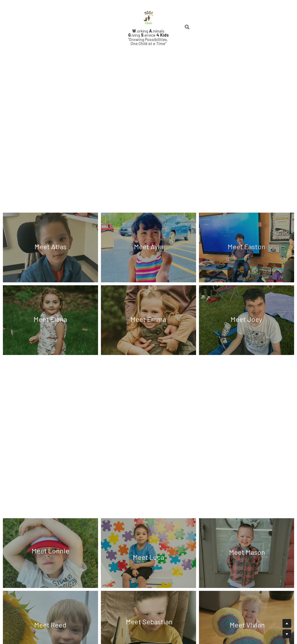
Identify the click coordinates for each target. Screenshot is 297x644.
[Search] (187, 27)
